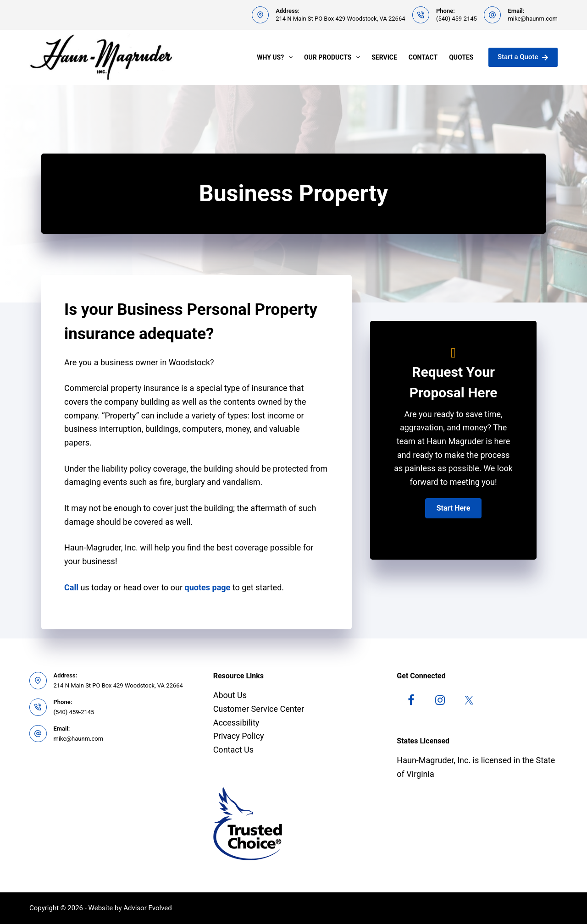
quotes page (208, 587)
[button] (454, 508)
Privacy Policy (239, 736)
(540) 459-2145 (457, 19)
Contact (423, 57)
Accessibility (236, 723)
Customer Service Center (259, 709)
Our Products (334, 57)
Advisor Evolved (148, 908)
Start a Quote (523, 57)
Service (384, 57)
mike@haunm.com (533, 19)
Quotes (461, 57)
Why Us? (277, 57)
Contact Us (233, 750)
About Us (230, 695)
